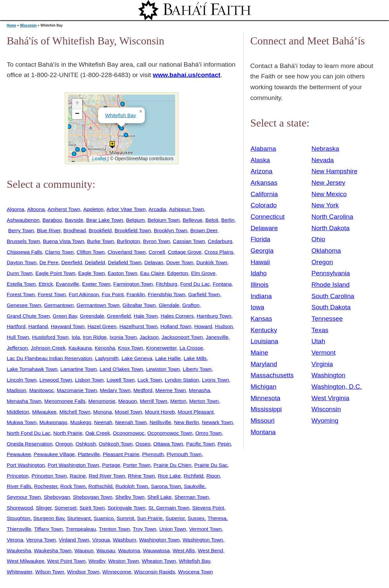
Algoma (15, 209)
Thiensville (19, 529)
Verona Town (41, 540)
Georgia (262, 251)
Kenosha (105, 348)
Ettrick (46, 284)
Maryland (264, 364)
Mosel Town (128, 412)
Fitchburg (166, 284)
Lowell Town (120, 380)
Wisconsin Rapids (155, 572)
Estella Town (21, 284)
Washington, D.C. (337, 387)
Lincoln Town (22, 380)
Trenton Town (114, 529)
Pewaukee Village (54, 454)
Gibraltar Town (139, 305)
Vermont (323, 353)
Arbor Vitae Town (126, 209)
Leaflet (99, 159)
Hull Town (18, 337)
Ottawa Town (168, 444)
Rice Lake (169, 476)
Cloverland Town (126, 252)
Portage (111, 465)
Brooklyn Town (171, 230)
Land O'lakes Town (121, 369)
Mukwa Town (22, 422)
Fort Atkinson (84, 294)
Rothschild (100, 486)
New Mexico (329, 194)
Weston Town (124, 561)
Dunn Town (20, 273)
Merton (178, 401)
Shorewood (20, 508)
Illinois (260, 285)
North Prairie (68, 433)
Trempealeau (81, 529)
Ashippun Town (187, 209)
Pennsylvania (331, 273)
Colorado (264, 205)
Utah (318, 341)
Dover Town (180, 262)
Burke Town (100, 241)
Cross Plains (219, 252)
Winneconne (117, 572)
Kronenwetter (161, 348)
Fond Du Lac (195, 284)
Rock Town (73, 486)
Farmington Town (133, 284)
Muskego (80, 422)
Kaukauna (80, 348)
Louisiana (264, 341)
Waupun (84, 550)
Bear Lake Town (105, 220)
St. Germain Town (169, 508)
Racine (78, 476)
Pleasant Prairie (121, 454)
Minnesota (266, 398)
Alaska (260, 160)
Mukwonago (53, 422)
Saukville (194, 486)
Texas (320, 330)
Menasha (200, 390)
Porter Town (137, 465)
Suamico (104, 518)
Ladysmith (107, 358)
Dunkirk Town (212, 262)
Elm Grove (203, 273)
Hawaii (260, 262)
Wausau (106, 550)
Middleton (18, 412)
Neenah (103, 422)
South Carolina (333, 296)
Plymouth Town (184, 454)
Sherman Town (192, 497)
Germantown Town (98, 305)
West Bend (210, 550)
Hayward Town (68, 326)
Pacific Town (200, 444)
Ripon (213, 476)
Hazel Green (102, 326)
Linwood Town (56, 380)
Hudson (224, 326)
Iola (76, 337)
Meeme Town (171, 390)
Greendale (92, 316)
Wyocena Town (195, 572)
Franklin (136, 294)
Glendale (169, 305)
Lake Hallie (168, 358)
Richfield (193, 476)
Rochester (46, 486)
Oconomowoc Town (170, 433)
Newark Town (217, 422)
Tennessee (327, 319)
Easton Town (123, 273)
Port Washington (26, 465)
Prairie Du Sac (211, 465)
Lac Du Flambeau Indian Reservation (50, 358)
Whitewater (20, 572)
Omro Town (208, 433)
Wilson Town (50, 572)
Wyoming (325, 421)
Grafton (191, 305)
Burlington (128, 241)
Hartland (38, 326)
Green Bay (65, 316)
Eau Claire (152, 273)
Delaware (264, 228)
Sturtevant (79, 518)
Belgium (135, 220)
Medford (143, 390)
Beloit (212, 220)
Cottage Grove (185, 252)
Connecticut (268, 217)
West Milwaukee (26, 561)
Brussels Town (23, 241)
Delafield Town (125, 262)
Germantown (59, 305)
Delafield (95, 262)
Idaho (259, 273)
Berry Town (21, 230)
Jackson (149, 337)
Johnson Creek (48, 348)
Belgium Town (164, 220)
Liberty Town (197, 369)
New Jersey (328, 183)
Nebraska (325, 149)
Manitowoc (42, 390)
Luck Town (150, 380)
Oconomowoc (129, 433)
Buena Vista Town (63, 241)
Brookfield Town (133, 230)
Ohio (318, 239)
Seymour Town (24, 497)
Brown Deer (204, 230)
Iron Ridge (95, 337)
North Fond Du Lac (29, 433)
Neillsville (160, 422)
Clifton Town (90, 252)
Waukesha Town (53, 550)
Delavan (154, 262)
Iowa (257, 307)
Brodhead (75, 230)
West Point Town (66, 561)
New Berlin (187, 422)
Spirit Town (92, 508)
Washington (329, 375)
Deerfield (72, 262)
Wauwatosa (156, 550)
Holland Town (176, 326)
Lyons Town (216, 380)
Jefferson (17, 348)
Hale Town (146, 316)
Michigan (264, 387)
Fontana (222, 284)
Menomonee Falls (65, 401)
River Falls (19, 486)
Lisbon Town (89, 380)
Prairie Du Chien (173, 465)
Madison (17, 390)
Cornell (157, 252)
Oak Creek (98, 433)
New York (325, 205)
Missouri (263, 421)
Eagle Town (91, 273)
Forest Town (21, 294)
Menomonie (102, 401)
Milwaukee (44, 412)
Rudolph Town (132, 486)
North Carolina (332, 217)
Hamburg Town (214, 316)
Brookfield (100, 230)
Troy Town (144, 529)
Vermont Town (205, 529)
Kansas (261, 319)
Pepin (224, 444)
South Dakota (331, 307)
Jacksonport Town (182, 337)
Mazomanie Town (77, 390)
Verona (15, 540)
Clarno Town (59, 252)
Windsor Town (83, 572)
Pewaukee (19, 454)
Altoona (36, 209)
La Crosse (191, 348)
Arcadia (157, 209)
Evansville (68, 284)
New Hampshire (335, 171)
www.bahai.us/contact (187, 75)
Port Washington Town (74, 465)
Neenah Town (131, 422)
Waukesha (19, 550)
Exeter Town (96, 284)
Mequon (128, 401)
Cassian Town (189, 241)
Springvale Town (127, 508)
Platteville (89, 454)
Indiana (261, 296)
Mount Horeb (160, 412)
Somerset (66, 508)
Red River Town (107, 476)
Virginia (322, 364)
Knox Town (131, 348)
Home (11, 25)
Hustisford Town (50, 337)
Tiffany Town (48, 529)
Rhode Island (331, 285)
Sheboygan (57, 497)
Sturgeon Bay (49, 518)
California (264, 194)
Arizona (262, 171)
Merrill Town (154, 401)
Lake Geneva (137, 358)
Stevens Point (208, 508)
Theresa (217, 518)
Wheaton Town (159, 561)
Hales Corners (177, 316)
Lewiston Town (163, 369)
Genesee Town (24, 305)
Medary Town (115, 390)
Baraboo (52, 220)
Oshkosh (86, 444)
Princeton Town (49, 476)
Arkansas (264, 183)
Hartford (16, 326)
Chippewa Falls (24, 252)
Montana (263, 432)
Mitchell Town (75, 412)
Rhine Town (141, 476)
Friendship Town (167, 294)
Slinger (44, 508)
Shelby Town (130, 497)
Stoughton (19, 518)
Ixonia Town (123, 337)
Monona (103, 412)
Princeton (18, 476)
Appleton (93, 209)
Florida (261, 239)
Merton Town (204, 401)
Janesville (217, 337)
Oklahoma (326, 251)
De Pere (49, 262)
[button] (123, 104)
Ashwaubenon (23, 220)
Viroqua (101, 540)
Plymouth (153, 454)
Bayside (74, 220)
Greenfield (119, 316)
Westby (97, 561)
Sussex (196, 518)
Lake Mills (195, 358)
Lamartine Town (78, 369)
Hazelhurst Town (138, 326)
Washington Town (159, 540)
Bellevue (192, 220)
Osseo (143, 444)
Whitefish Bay (121, 115)
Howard (203, 326)
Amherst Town (64, 209)
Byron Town (157, 241)
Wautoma (129, 550)
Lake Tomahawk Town (32, 369)
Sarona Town (166, 486)
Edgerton (177, 273)
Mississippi (266, 409)
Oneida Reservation (30, 444)
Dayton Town (22, 262)
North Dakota (331, 228)
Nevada (323, 160)
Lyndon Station (182, 380)
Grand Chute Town (28, 316)
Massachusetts (272, 375)
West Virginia (330, 398)
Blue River (48, 230)
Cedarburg (220, 241)
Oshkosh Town (116, 444)
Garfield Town (204, 294)
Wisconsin (28, 25)
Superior (175, 518)
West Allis (184, 550)
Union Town (173, 529)
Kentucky (264, 330)
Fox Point (113, 294)
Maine (259, 353)
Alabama (263, 149)
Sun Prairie (150, 518)
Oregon (64, 444)
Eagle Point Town (55, 273)
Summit (125, 518)
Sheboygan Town (93, 497)
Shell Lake (160, 497)
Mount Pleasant (196, 412)
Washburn (124, 540)
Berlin (228, 220)
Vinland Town (74, 540)
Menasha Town (24, 401)
